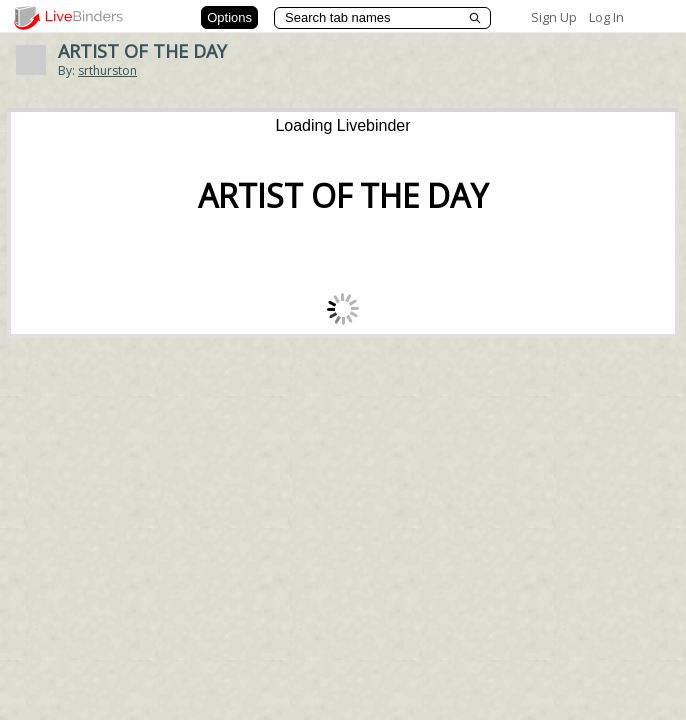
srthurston (107, 70)
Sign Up (554, 17)
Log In (606, 17)
